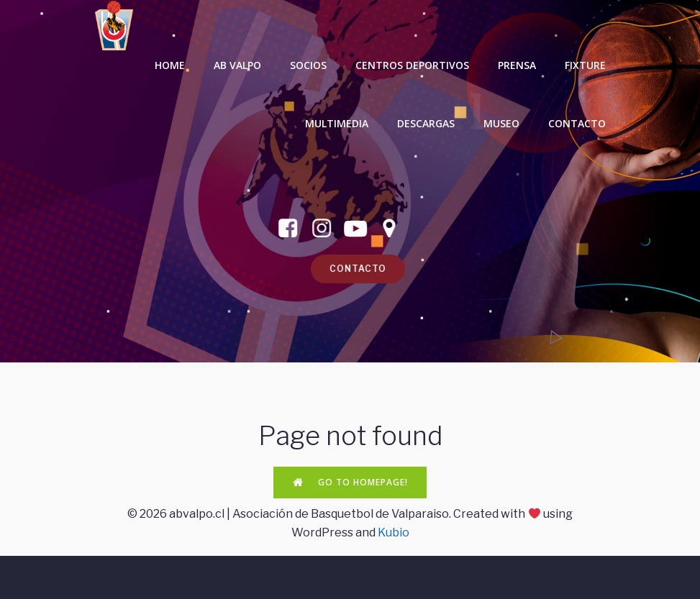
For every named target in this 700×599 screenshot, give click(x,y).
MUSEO (501, 123)
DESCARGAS (426, 123)
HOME (170, 65)
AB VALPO (237, 65)
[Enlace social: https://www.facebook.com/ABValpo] (279, 229)
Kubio (394, 532)
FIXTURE (585, 65)
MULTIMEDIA (337, 123)
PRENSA (517, 65)
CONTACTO (577, 123)
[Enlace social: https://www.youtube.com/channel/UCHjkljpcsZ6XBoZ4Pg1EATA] (347, 229)
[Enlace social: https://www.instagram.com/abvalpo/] (313, 229)
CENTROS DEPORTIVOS (412, 65)
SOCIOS (308, 65)
